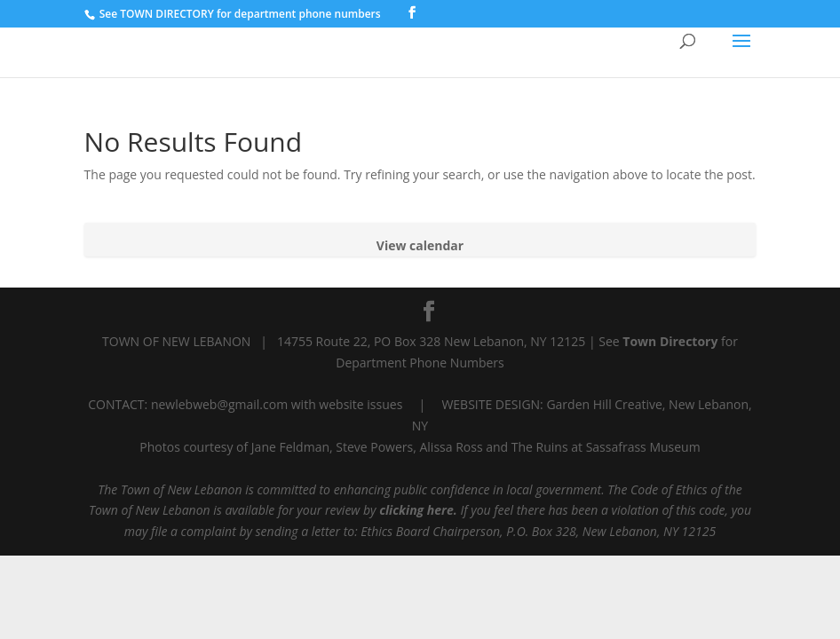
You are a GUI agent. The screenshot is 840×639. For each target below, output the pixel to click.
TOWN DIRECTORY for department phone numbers (250, 14)
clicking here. (418, 510)
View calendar (420, 245)
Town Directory (672, 341)
